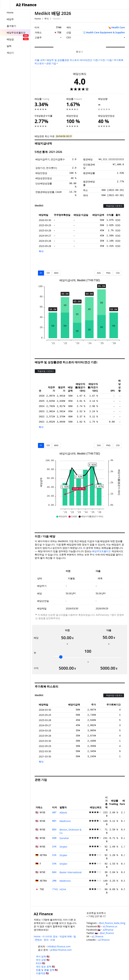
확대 (41, 251)
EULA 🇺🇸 (41, 963)
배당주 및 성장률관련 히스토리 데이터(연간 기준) (72, 60)
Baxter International (71, 872)
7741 (55, 889)
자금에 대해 (66, 936)
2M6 (54, 881)
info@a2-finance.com (59, 946)
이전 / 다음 (106, 60)
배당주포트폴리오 (101, 551)
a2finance (108, 930)
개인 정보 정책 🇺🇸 (45, 967)
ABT (54, 813)
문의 (46, 940)
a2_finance (98, 936)
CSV (117, 273)
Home (38, 19)
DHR (54, 838)
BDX (54, 830)
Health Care (118, 27)
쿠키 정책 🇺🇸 (43, 956)
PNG (108, 273)
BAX (54, 872)
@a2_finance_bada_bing (112, 923)
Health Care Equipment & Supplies (105, 32)
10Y (48, 273)
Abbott (63, 813)
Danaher (64, 838)
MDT (54, 821)
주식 (47, 19)
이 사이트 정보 (50, 936)
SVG (98, 273)
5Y (41, 273)
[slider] (61, 657)
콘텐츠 (38, 940)
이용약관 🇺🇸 (42, 973)
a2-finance (104, 940)
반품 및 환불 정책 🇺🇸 (47, 970)
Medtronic (65, 821)
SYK (54, 847)
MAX (56, 273)
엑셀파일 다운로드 (114, 206)
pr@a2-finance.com (61, 950)
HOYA (63, 889)
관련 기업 (51, 63)
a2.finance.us (110, 926)
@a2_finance (107, 933)
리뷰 (53, 940)
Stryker (63, 847)
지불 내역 (40, 60)
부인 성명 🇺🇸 (43, 960)
